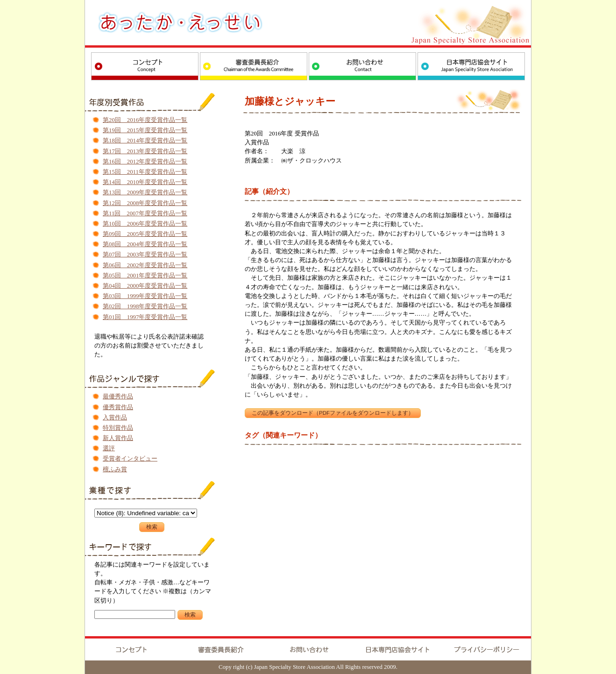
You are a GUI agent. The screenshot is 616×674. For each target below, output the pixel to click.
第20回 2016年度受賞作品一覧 (145, 120)
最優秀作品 (118, 397)
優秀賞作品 (118, 407)
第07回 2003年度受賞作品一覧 (145, 255)
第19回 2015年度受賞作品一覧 (145, 130)
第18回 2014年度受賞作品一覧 (145, 141)
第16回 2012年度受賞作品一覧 (145, 162)
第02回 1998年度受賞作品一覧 (145, 306)
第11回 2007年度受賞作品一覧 (145, 213)
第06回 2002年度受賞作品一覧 (145, 265)
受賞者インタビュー (130, 459)
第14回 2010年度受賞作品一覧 (145, 182)
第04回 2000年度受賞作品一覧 (145, 286)
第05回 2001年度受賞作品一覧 (145, 276)
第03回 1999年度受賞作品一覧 (145, 296)
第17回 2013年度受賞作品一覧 (145, 151)
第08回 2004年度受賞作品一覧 (145, 244)
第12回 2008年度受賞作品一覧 (145, 203)
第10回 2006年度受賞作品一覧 (145, 224)
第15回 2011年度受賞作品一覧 (145, 172)
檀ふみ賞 (115, 469)
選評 (109, 448)
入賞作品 (115, 418)
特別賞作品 (118, 428)
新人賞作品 (118, 438)
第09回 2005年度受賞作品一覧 (145, 234)
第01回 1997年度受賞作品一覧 (145, 317)
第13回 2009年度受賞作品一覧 (145, 192)
